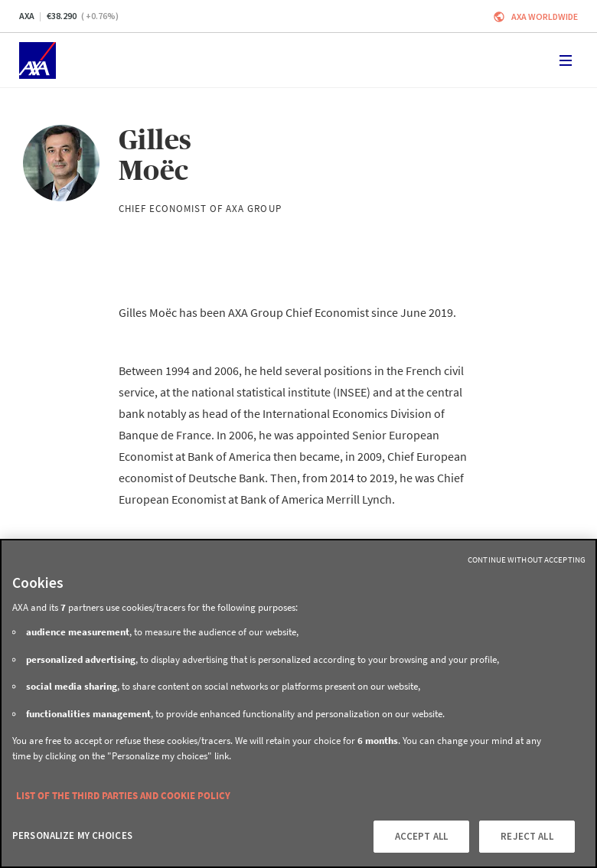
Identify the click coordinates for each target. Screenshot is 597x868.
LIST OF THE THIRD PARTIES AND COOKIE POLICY (123, 796)
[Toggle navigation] (566, 60)
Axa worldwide (545, 16)
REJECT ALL (527, 836)
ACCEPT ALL (421, 836)
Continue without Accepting (527, 560)
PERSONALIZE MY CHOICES (72, 835)
